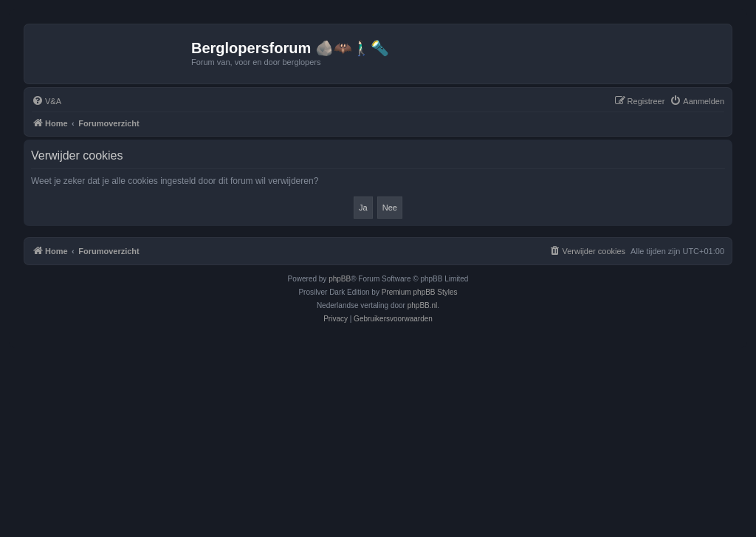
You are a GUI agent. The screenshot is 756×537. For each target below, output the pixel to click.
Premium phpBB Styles (420, 292)
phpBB (340, 279)
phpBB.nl (423, 305)
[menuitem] (47, 101)
